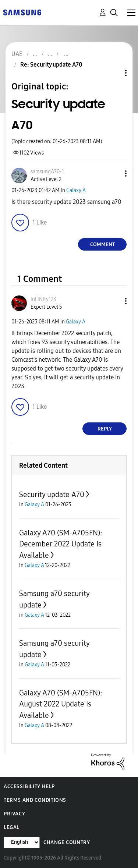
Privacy (14, 814)
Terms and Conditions (35, 800)
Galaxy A (76, 190)
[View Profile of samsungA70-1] (47, 172)
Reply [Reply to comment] (105, 429)
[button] (114, 173)
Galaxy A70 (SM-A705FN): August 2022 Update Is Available (61, 704)
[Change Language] (22, 842)
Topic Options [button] (113, 73)
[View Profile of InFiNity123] (43, 299)
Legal (12, 827)
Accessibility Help (29, 786)
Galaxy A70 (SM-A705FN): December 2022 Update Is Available (61, 544)
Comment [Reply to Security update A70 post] (102, 245)
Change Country (67, 842)
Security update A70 (52, 495)
